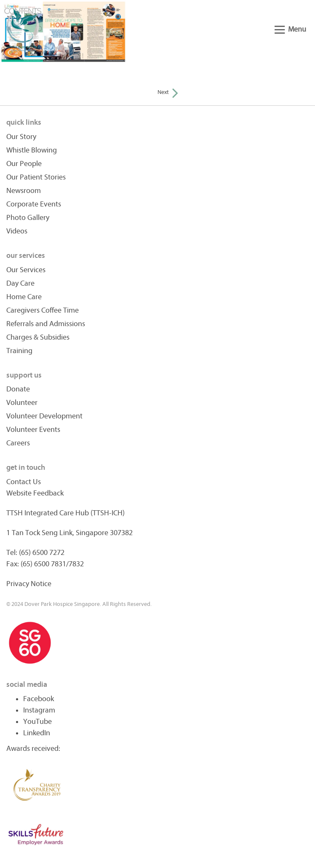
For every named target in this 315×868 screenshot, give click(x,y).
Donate (18, 389)
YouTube (37, 722)
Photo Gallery (28, 218)
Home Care (24, 297)
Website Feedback (35, 493)
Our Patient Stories (36, 177)
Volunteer (22, 403)
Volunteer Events (33, 430)
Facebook (39, 699)
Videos (17, 231)
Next (168, 92)
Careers (18, 443)
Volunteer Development (44, 416)
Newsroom (24, 191)
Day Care (20, 283)
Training (19, 351)
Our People (24, 164)
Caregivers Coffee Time (43, 310)
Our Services (26, 270)
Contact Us (24, 482)
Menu (290, 29)
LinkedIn (37, 733)
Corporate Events (34, 204)
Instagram (39, 710)
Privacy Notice (29, 584)
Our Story (21, 137)
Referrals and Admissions (46, 324)
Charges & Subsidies (38, 337)
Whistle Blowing (32, 150)
